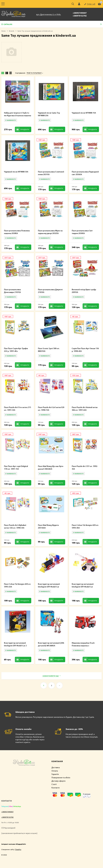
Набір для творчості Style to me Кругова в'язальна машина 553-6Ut (18, 115)
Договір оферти (58, 781)
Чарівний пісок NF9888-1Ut (84, 113)
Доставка (56, 767)
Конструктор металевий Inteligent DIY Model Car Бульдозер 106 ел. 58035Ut (84, 587)
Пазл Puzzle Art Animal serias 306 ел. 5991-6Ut (85, 409)
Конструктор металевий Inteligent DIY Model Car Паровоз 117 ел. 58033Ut (49, 587)
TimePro (18, 849)
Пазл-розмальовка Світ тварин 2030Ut (82, 232)
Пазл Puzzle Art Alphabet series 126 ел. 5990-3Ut (15, 526)
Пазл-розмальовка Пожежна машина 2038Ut (17, 232)
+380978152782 (80, 16)
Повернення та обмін (61, 777)
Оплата (55, 771)
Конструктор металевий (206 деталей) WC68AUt (51, 644)
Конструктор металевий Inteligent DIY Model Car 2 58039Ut (15, 646)
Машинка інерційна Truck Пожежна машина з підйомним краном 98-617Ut (84, 646)
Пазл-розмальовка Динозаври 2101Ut (12, 291)
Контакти (56, 788)
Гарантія (55, 774)
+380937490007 (80, 13)
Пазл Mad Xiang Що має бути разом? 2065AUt (51, 467)
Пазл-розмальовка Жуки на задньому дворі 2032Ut (50, 232)
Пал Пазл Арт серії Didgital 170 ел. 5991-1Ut (16, 467)
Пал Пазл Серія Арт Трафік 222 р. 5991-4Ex (16, 350)
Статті (54, 784)
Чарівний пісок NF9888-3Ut (16, 172)
